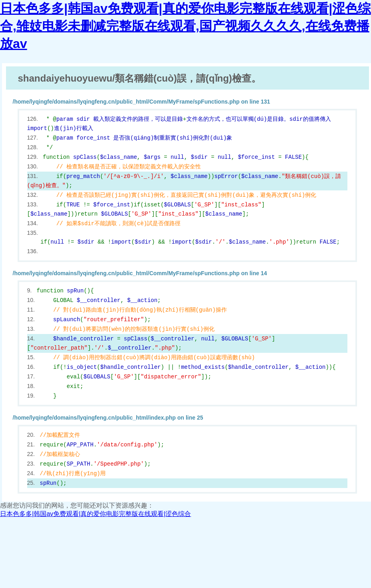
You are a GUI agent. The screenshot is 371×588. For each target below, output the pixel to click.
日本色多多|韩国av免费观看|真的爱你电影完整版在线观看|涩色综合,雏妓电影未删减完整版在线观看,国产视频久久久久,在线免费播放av (185, 26)
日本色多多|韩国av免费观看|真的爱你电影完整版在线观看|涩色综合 (95, 514)
